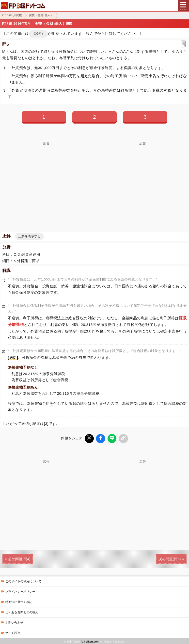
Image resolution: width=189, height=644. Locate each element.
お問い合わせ (14, 622)
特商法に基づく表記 (19, 601)
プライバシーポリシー (20, 591)
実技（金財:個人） (41, 15)
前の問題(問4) (19, 558)
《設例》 (38, 34)
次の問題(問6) (170, 558)
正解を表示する (29, 236)
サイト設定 (13, 632)
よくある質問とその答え (22, 612)
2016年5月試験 (12, 15)
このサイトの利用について (23, 581)
